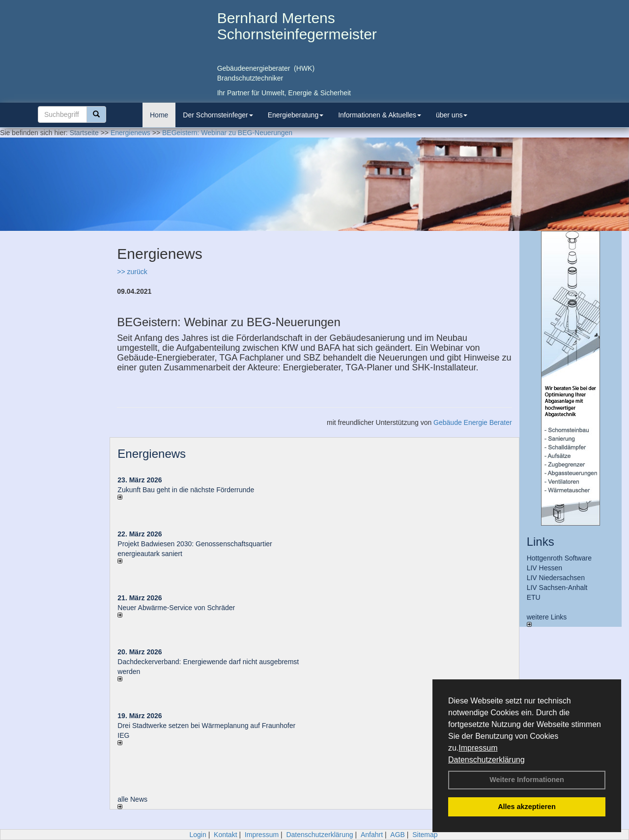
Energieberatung (296, 115)
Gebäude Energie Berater (473, 422)
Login (198, 835)
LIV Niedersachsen (556, 578)
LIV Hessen (544, 568)
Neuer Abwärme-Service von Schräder (176, 608)
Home (159, 115)
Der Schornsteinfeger (218, 115)
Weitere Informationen (527, 780)
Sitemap (425, 835)
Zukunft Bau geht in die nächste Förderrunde (186, 490)
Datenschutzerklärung (486, 760)
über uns (452, 115)
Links (541, 542)
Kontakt (225, 835)
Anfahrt (372, 835)
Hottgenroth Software (559, 558)
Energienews (152, 454)
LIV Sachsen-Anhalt (557, 588)
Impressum (478, 748)
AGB (398, 835)
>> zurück (132, 272)
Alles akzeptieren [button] (527, 807)
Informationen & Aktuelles (380, 115)
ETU (534, 597)
